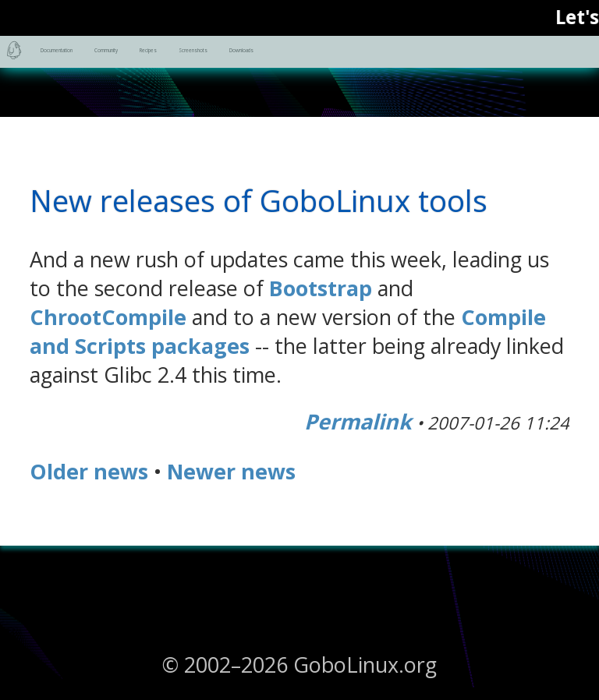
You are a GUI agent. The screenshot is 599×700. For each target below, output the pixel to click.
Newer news (231, 471)
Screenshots (521, 61)
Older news (89, 471)
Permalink (358, 421)
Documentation (136, 61)
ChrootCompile (108, 317)
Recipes (404, 61)
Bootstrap (321, 288)
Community (289, 61)
